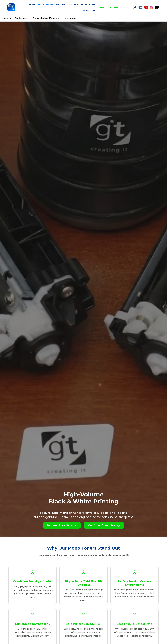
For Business (46, 4)
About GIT (89, 10)
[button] (62, 525)
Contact (115, 7)
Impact (104, 7)
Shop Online (88, 4)
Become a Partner (67, 4)
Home (32, 4)
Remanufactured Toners (47, 18)
